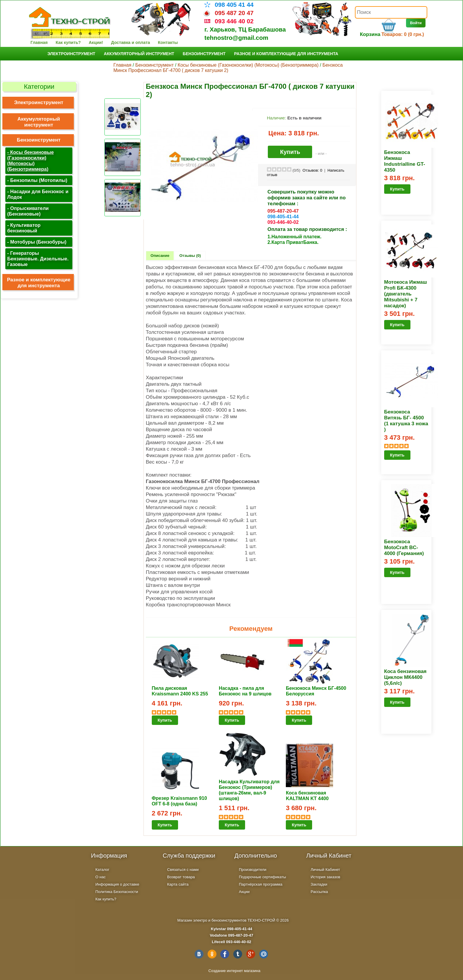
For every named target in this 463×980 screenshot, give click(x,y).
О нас (101, 877)
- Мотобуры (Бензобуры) (37, 242)
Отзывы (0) (190, 256)
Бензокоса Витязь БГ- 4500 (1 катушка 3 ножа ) (406, 421)
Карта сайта (178, 884)
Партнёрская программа (261, 884)
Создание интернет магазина (234, 971)
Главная (39, 42)
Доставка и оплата (131, 42)
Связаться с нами (183, 870)
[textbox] (391, 12)
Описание (160, 256)
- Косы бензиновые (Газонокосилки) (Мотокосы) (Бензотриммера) (31, 161)
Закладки (319, 884)
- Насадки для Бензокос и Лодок (38, 194)
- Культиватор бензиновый (24, 228)
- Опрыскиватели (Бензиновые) (28, 211)
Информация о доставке (117, 884)
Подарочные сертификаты (262, 877)
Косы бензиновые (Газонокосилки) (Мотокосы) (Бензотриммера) (248, 65)
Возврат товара (181, 877)
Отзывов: (312, 170)
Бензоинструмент (204, 54)
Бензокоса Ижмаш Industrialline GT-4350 (405, 161)
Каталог (102, 870)
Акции (244, 892)
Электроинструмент (71, 54)
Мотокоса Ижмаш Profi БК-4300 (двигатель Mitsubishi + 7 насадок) (406, 294)
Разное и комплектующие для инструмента (286, 54)
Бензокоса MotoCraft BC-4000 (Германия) (404, 548)
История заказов (325, 877)
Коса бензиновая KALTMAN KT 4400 (307, 796)
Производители (253, 870)
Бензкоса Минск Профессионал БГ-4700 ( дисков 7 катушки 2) (228, 68)
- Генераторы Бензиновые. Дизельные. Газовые (38, 259)
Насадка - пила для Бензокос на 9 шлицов (245, 691)
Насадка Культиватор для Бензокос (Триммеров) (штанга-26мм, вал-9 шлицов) (249, 790)
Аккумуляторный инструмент (139, 54)
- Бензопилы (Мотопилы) (38, 180)
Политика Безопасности (117, 892)
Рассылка (319, 892)
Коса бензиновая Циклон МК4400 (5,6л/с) (405, 677)
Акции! (96, 42)
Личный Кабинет (325, 870)
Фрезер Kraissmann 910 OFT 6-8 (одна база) (179, 801)
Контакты (168, 42)
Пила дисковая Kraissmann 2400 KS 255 (180, 691)
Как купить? (68, 42)
